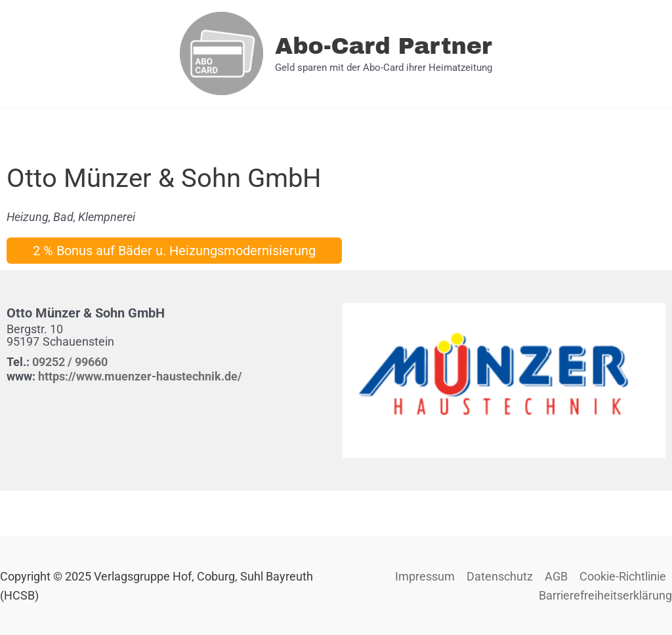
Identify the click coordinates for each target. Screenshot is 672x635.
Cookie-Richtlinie (623, 576)
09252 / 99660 (70, 362)
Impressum (425, 576)
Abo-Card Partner (384, 46)
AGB (556, 576)
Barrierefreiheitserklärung (605, 595)
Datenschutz (500, 576)
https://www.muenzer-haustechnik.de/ (140, 376)
